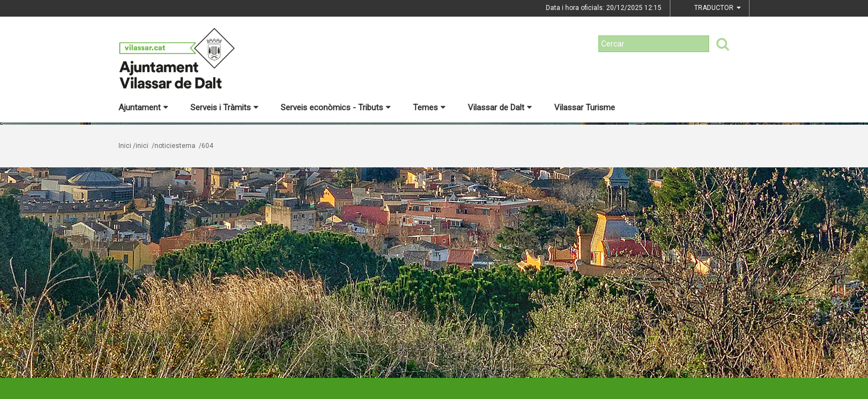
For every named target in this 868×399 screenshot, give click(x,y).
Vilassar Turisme (585, 108)
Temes (429, 108)
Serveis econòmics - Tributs (336, 108)
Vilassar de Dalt (500, 108)
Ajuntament (143, 108)
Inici (125, 146)
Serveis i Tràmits (224, 108)
